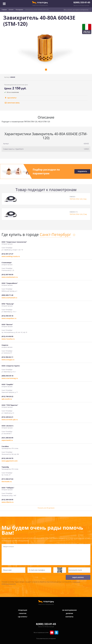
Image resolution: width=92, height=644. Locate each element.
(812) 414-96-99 (7, 336)
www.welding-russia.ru (11, 256)
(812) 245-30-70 (7, 458)
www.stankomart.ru (10, 277)
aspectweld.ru (7, 440)
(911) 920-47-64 (7, 479)
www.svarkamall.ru (9, 298)
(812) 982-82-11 (7, 357)
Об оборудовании (69, 610)
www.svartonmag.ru (10, 378)
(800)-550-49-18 (7, 376)
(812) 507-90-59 (7, 274)
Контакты (69, 617)
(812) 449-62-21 (7, 417)
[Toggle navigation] (4, 4)
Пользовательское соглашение (46, 639)
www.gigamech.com (10, 461)
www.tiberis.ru (8, 502)
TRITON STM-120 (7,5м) (78, 214)
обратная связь (12, 103)
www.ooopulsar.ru (9, 318)
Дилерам (69, 613)
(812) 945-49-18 (7, 316)
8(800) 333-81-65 (82, 2)
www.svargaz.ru (8, 360)
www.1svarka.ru (8, 339)
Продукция (23, 610)
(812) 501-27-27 (7, 254)
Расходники (19, 10)
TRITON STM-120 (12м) (78, 199)
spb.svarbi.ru (7, 399)
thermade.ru (7, 481)
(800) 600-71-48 (7, 295)
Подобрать (82, 171)
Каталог (11, 10)
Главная (4, 10)
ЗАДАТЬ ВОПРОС (78, 577)
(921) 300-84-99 (7, 438)
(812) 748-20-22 (7, 396)
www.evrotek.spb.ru (10, 420)
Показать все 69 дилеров (46, 508)
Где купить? (10, 98)
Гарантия (23, 613)
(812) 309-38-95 (7, 499)
